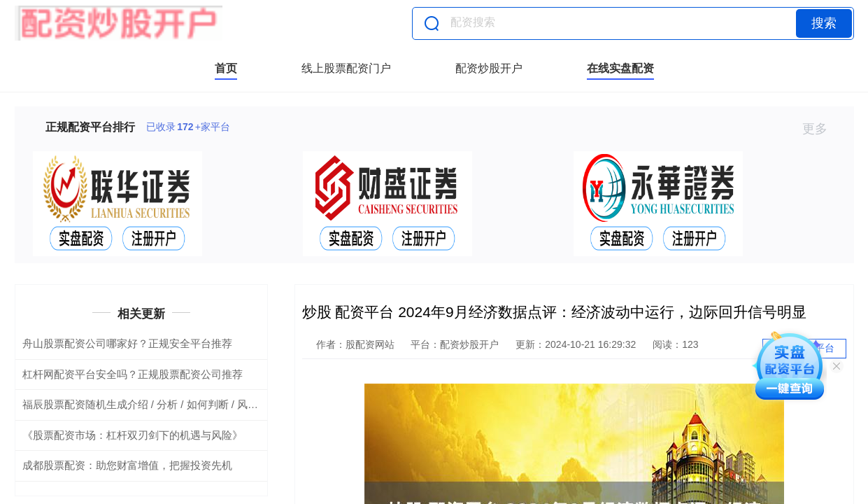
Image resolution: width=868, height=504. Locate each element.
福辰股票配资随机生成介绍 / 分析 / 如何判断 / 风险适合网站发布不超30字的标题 (209, 404)
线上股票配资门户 (346, 68)
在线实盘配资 (620, 68)
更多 (821, 129)
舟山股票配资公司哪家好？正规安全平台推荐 (127, 343)
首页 (226, 68)
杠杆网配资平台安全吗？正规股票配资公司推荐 (133, 374)
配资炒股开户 (489, 68)
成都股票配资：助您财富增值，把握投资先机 (127, 465)
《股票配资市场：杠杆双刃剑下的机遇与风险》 (133, 435)
